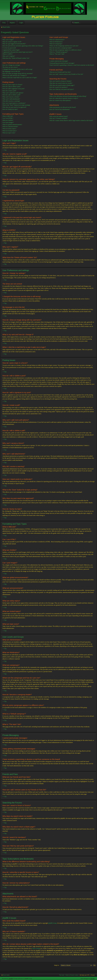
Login (21, 23)
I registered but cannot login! (11, 50)
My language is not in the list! (11, 71)
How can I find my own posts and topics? (62, 89)
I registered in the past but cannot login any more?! (18, 52)
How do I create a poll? (9, 91)
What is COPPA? (8, 54)
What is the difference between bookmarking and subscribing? (68, 96)
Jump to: (57, 965)
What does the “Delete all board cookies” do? (16, 58)
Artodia (93, 978)
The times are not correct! (10, 67)
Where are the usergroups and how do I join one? (64, 46)
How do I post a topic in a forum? (12, 85)
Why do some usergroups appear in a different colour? (65, 50)
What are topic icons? (9, 133)
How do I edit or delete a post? (12, 87)
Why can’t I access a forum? (11, 97)
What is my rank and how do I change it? (15, 75)
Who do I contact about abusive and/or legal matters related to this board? (71, 120)
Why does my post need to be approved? (14, 107)
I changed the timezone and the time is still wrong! (17, 69)
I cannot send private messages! (59, 61)
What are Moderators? (56, 42)
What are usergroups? (56, 44)
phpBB (11, 978)
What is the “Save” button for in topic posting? (16, 105)
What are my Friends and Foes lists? (60, 72)
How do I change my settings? (11, 65)
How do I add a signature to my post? (14, 89)
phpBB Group (52, 923)
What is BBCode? (8, 116)
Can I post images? (8, 122)
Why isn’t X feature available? (58, 118)
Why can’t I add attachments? (11, 99)
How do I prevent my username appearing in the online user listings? (23, 46)
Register (12, 23)
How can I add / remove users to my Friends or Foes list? (66, 74)
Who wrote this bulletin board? (59, 116)
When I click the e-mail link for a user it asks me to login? (20, 78)
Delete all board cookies (72, 975)
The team (62, 975)
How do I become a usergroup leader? (61, 48)
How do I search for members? (58, 87)
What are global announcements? (12, 125)
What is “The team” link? (57, 54)
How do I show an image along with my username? (18, 73)
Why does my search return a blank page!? (62, 85)
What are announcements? (10, 127)
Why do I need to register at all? (12, 42)
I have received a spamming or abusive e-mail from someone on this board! (72, 65)
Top (5, 150)
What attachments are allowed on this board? (63, 107)
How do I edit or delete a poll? (11, 95)
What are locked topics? (10, 131)
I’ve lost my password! (9, 48)
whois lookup (36, 948)
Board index (6, 27)
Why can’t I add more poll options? (13, 93)
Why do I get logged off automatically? (14, 44)
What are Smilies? (8, 120)
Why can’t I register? (9, 56)
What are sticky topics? (9, 129)
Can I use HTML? (8, 118)
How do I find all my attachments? (60, 109)
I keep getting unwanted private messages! (62, 63)
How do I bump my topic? (10, 109)
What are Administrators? (57, 40)
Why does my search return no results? (61, 83)
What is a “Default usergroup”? (59, 52)
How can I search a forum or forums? (60, 81)
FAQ (4, 23)
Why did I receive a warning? (11, 101)
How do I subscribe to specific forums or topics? (64, 98)
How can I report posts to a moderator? (14, 103)
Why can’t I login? (8, 40)
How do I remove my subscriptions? (60, 100)
